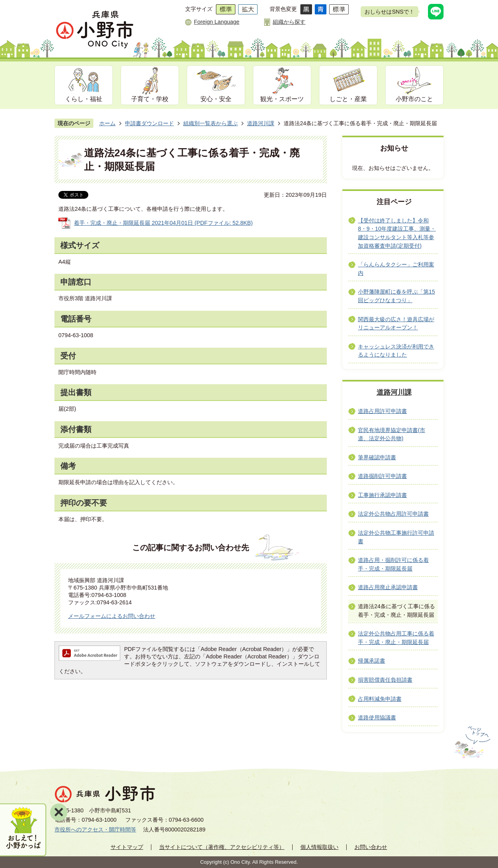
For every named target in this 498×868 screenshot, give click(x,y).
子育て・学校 (150, 99)
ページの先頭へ (471, 742)
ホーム (107, 123)
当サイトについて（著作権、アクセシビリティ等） (222, 847)
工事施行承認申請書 (382, 495)
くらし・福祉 (84, 99)
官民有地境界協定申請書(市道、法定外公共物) (392, 434)
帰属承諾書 (372, 661)
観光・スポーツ (282, 99)
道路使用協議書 (377, 717)
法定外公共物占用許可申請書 (393, 514)
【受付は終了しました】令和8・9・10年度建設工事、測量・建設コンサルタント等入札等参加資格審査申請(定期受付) (397, 233)
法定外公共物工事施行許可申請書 (396, 537)
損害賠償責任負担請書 (385, 680)
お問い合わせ (371, 847)
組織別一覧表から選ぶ (210, 123)
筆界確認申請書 (377, 457)
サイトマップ (127, 847)
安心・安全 (216, 99)
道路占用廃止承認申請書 (388, 587)
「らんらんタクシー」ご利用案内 (396, 269)
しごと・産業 (348, 99)
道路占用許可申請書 (382, 411)
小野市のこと (414, 99)
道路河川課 (261, 123)
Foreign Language (217, 22)
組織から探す (289, 22)
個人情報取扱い (319, 847)
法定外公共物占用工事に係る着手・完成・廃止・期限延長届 (396, 638)
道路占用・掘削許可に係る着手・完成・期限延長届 (393, 564)
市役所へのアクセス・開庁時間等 (95, 829)
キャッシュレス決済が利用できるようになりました (396, 351)
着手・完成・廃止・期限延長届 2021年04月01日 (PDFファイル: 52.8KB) (163, 223)
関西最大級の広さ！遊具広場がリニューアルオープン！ (396, 324)
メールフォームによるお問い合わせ (112, 616)
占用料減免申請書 (380, 699)
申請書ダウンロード (149, 123)
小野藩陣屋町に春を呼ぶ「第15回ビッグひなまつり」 (396, 296)
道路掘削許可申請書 (382, 476)
